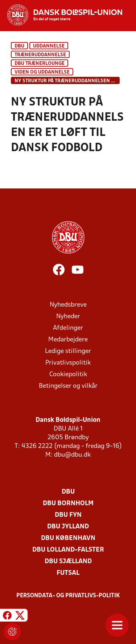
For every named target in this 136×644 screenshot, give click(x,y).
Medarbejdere (68, 340)
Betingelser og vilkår (68, 386)
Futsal (68, 573)
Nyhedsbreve (68, 305)
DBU (19, 46)
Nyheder (68, 317)
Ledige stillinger (68, 351)
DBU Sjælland (68, 562)
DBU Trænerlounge (40, 64)
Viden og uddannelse (42, 72)
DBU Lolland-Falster (68, 550)
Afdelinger (68, 328)
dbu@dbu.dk (72, 455)
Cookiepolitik (68, 375)
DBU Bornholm (68, 504)
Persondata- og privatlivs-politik (68, 596)
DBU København (68, 538)
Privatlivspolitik (68, 363)
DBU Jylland (68, 527)
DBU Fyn (68, 515)
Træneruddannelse (40, 55)
